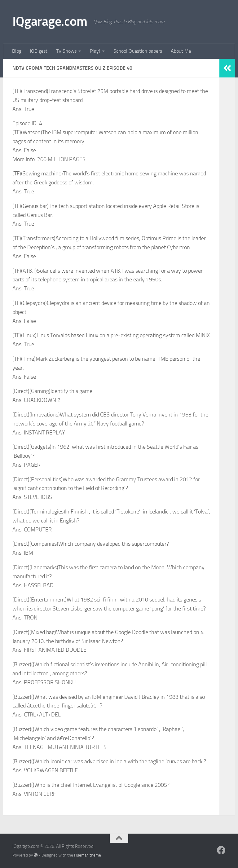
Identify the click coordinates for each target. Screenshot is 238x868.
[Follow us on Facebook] (221, 850)
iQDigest (39, 51)
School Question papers (138, 51)
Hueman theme (88, 855)
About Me (181, 51)
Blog (17, 51)
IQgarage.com (50, 21)
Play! (95, 51)
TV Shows (66, 51)
